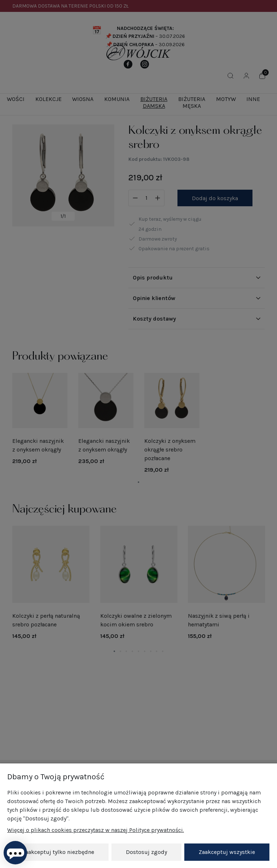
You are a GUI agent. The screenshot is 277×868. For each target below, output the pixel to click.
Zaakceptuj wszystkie (227, 852)
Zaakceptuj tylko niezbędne (58, 852)
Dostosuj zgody (146, 852)
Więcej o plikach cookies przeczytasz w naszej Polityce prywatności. (96, 830)
